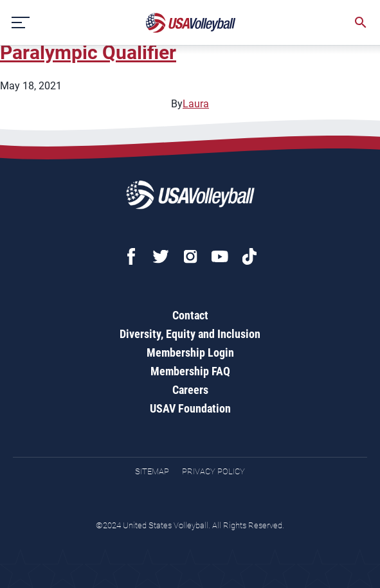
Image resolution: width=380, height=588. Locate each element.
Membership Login (190, 352)
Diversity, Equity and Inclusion (190, 334)
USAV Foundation (190, 408)
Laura (196, 104)
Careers (190, 390)
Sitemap (152, 471)
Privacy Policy (213, 471)
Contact (190, 315)
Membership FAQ (190, 371)
